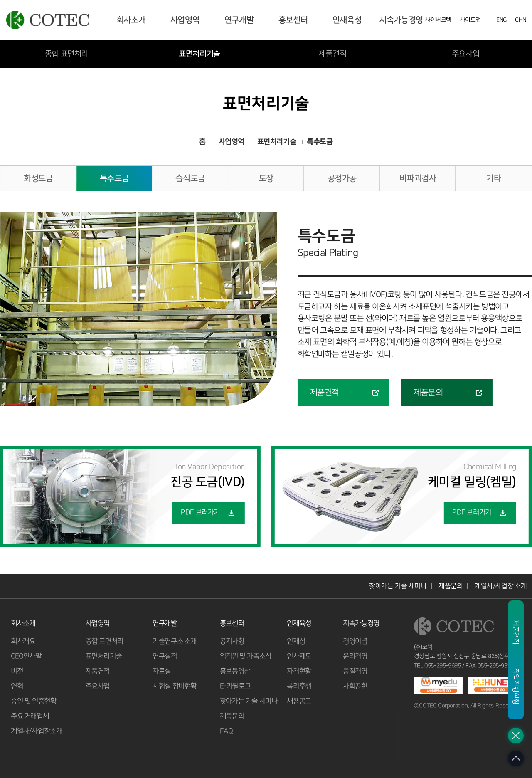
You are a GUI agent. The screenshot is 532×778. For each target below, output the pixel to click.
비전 (17, 671)
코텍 (48, 20)
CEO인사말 (26, 656)
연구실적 (165, 656)
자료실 (162, 671)
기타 (494, 178)
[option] (139, 309)
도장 (266, 178)
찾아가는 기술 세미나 (398, 586)
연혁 (17, 686)
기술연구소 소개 (175, 641)
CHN (520, 20)
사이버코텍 (438, 20)
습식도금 (190, 178)
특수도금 (114, 178)
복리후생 (299, 686)
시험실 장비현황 (175, 686)
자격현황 (299, 671)
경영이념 (355, 641)
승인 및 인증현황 (33, 701)
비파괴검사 (418, 178)
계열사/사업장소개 (36, 731)
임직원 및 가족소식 (245, 656)
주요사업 (97, 686)
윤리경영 (355, 656)
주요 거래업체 (30, 716)
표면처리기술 (199, 54)
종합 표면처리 (104, 641)
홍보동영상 (235, 671)
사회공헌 (355, 686)
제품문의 (451, 586)
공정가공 (342, 178)
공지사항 (232, 641)
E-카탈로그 (235, 686)
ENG (501, 20)
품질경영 (355, 671)
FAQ (226, 731)
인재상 (296, 641)
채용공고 (299, 701)
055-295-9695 (443, 666)
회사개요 (23, 641)
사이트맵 (470, 20)
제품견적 (332, 54)
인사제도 (299, 656)
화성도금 (38, 178)
